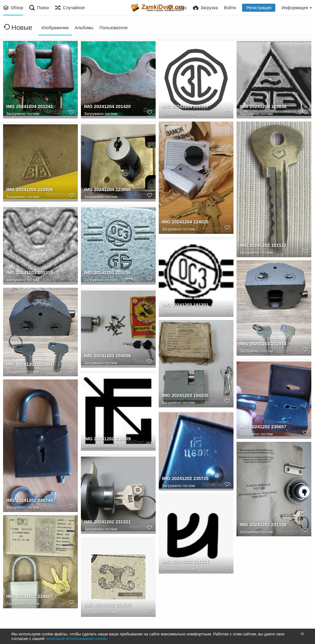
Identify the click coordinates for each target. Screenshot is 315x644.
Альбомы (84, 28)
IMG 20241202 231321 (106, 523)
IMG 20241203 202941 (28, 365)
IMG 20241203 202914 (262, 345)
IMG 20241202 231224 (184, 562)
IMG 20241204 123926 (28, 190)
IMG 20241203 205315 (28, 274)
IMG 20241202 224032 (106, 606)
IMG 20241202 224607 (28, 597)
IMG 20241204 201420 (106, 107)
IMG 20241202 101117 (262, 246)
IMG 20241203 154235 (184, 396)
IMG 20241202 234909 (106, 440)
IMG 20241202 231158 (262, 525)
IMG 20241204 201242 (28, 107)
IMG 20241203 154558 (106, 357)
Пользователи (113, 28)
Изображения (55, 28)
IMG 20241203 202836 (106, 274)
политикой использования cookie (76, 639)
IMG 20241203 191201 (184, 306)
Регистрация (259, 8)
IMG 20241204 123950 (106, 190)
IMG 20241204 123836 (262, 107)
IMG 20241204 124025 (184, 222)
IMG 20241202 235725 (184, 479)
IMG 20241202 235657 (262, 428)
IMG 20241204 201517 (184, 107)
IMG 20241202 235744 (28, 501)
